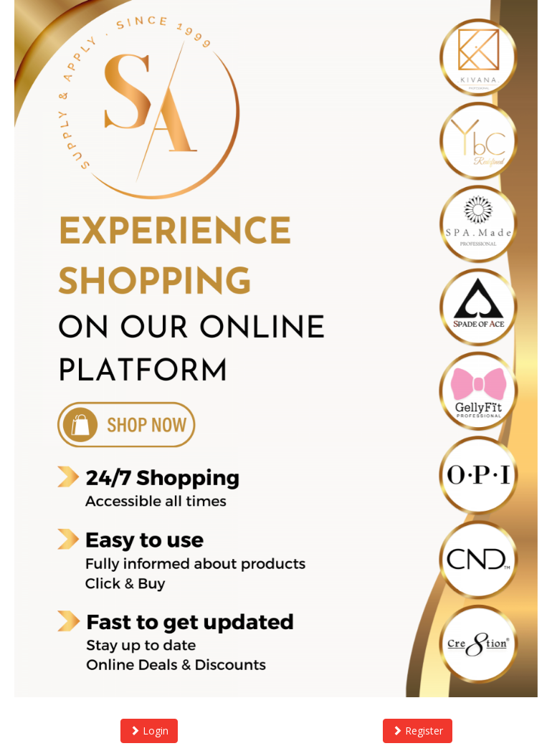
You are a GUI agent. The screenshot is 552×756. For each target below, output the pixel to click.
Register (418, 731)
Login (149, 731)
